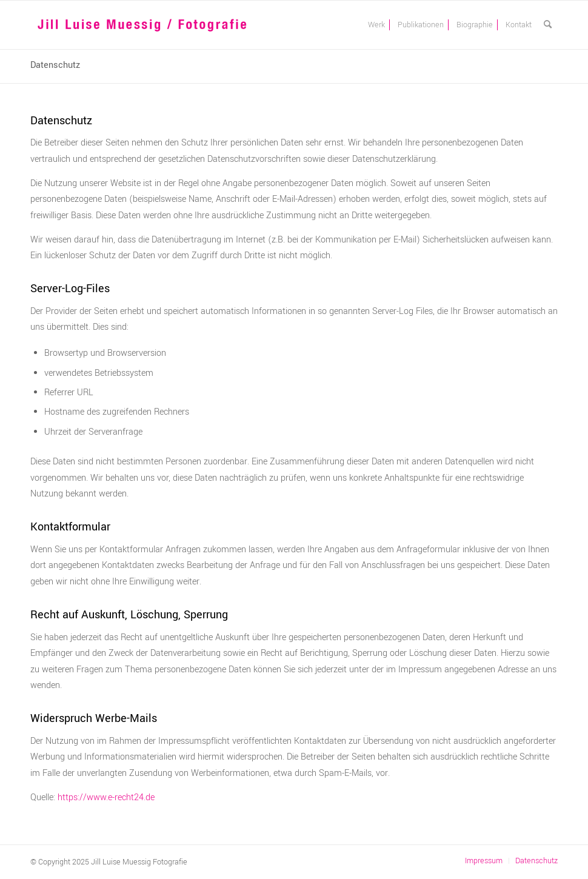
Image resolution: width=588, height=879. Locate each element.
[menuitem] (376, 25)
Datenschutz (55, 65)
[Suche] (548, 25)
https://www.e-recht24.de (106, 797)
